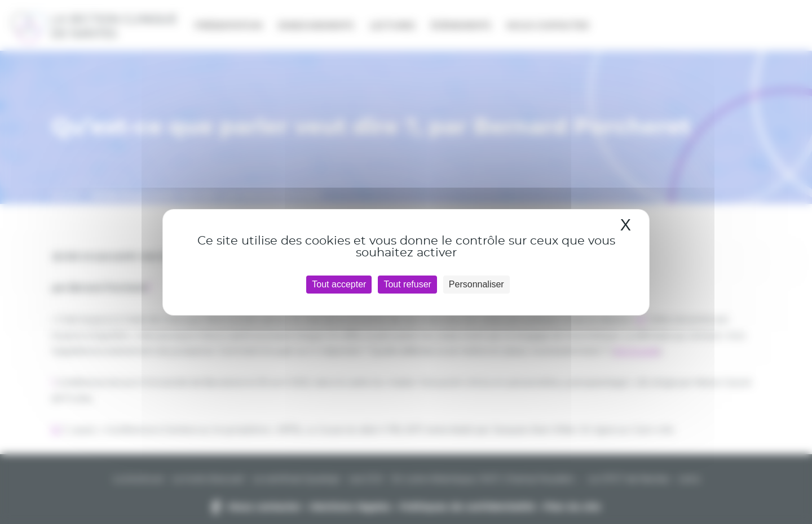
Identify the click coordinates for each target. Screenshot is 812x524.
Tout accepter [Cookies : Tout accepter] (339, 284)
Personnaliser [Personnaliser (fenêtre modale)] (476, 284)
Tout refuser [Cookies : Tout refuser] (407, 284)
